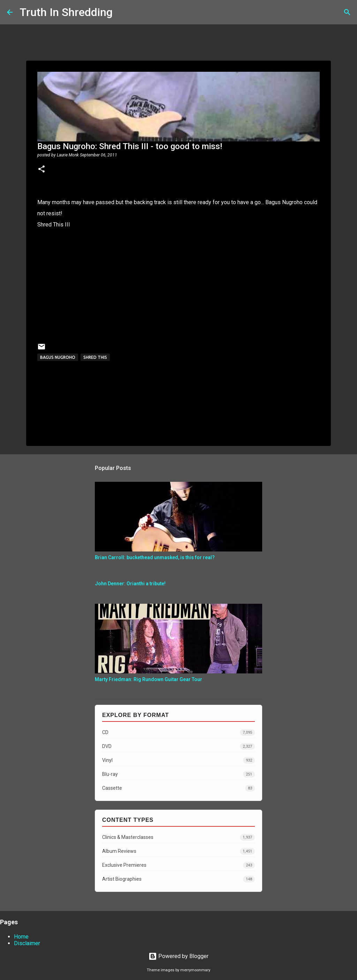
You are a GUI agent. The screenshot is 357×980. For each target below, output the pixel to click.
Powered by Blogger (178, 956)
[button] (41, 170)
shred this (95, 357)
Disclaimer (27, 943)
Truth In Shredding (66, 12)
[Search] (122, 12)
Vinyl (178, 760)
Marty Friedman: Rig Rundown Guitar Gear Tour (149, 679)
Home (21, 937)
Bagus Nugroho (58, 357)
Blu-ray (178, 774)
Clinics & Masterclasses (178, 837)
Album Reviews (178, 851)
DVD (178, 746)
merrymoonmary (195, 970)
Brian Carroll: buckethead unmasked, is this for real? (155, 557)
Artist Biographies (178, 879)
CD (178, 732)
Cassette (178, 788)
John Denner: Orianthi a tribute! (130, 584)
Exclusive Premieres (178, 865)
